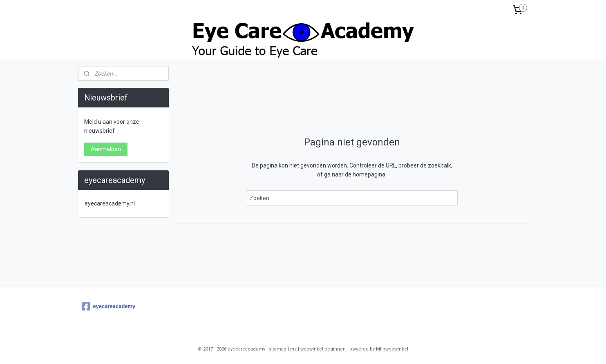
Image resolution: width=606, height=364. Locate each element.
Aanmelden (106, 149)
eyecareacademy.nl (110, 203)
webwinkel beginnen (323, 349)
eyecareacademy (108, 306)
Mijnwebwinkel (392, 349)
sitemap (278, 349)
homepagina (369, 174)
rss (293, 349)
